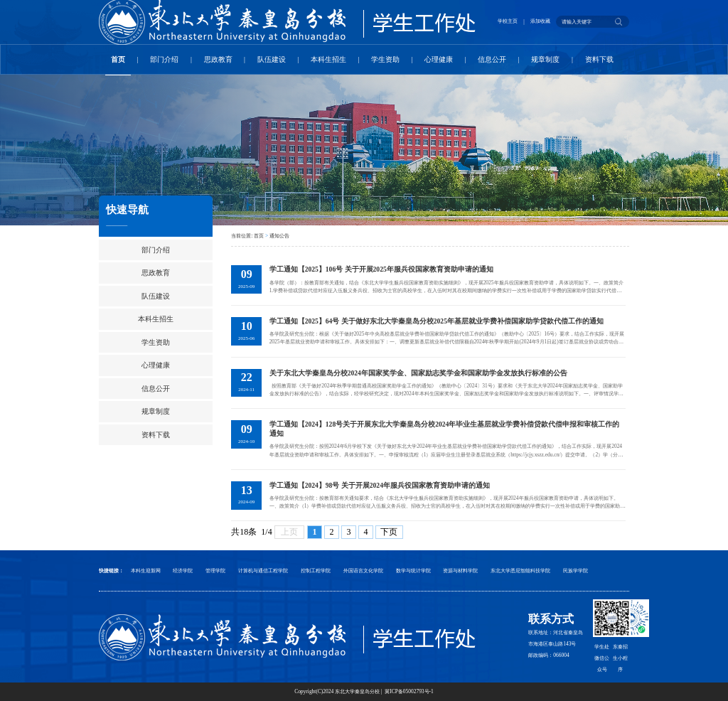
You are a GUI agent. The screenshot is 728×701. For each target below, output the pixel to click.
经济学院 (183, 571)
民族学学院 (576, 571)
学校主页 (508, 21)
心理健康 (439, 59)
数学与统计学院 (413, 571)
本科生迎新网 (146, 571)
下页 (389, 532)
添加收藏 (540, 21)
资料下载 (599, 59)
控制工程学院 (316, 571)
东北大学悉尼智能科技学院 (520, 571)
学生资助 (385, 59)
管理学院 (215, 571)
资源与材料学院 (460, 571)
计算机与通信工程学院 (263, 571)
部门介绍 (164, 59)
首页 (118, 59)
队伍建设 (272, 59)
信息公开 (492, 59)
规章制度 (545, 59)
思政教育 (218, 59)
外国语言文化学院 (363, 571)
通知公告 (279, 236)
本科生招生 (328, 59)
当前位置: (242, 236)
